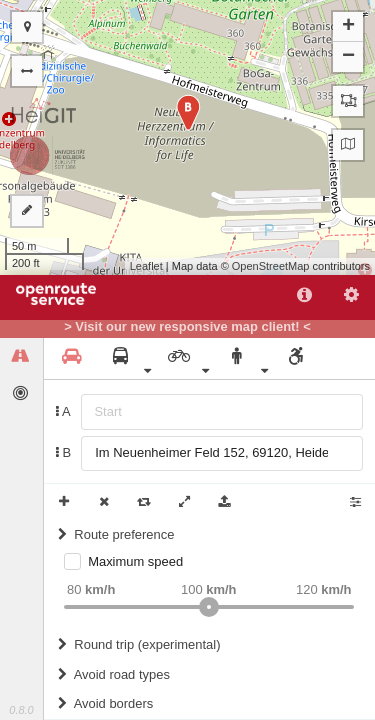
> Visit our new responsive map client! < (187, 327)
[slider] (209, 607)
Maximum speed (135, 561)
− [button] (348, 57)
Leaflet (146, 266)
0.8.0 (21, 710)
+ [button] (348, 27)
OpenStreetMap (271, 266)
